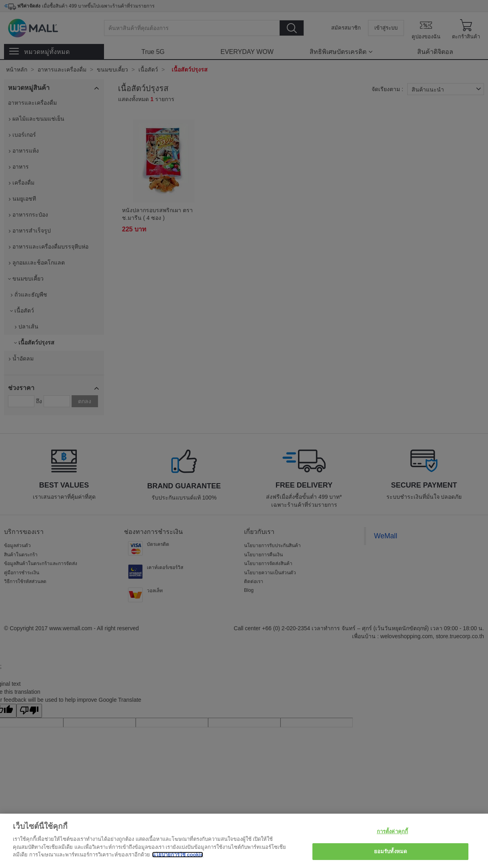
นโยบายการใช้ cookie (178, 855)
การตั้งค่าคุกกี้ (392, 831)
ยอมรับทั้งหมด (390, 851)
